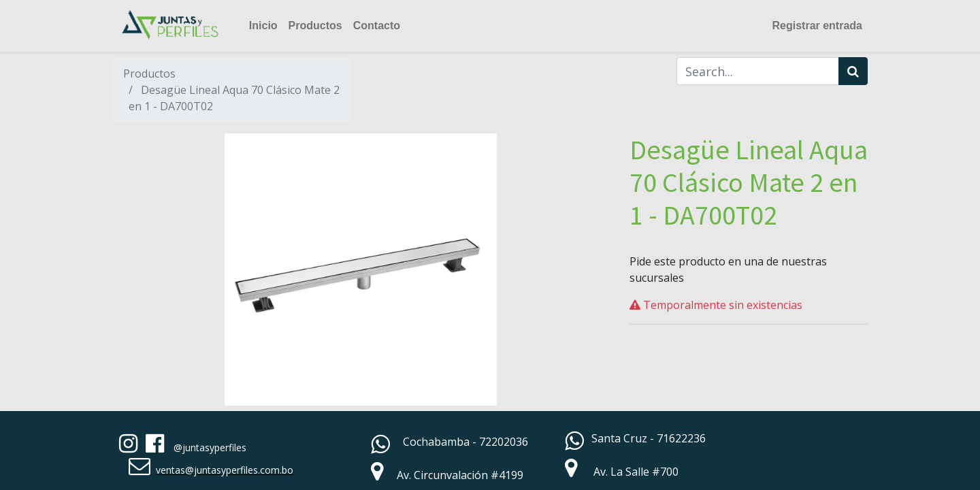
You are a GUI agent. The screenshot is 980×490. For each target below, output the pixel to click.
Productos (149, 73)
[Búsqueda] (853, 71)
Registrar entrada (818, 26)
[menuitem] (263, 26)
